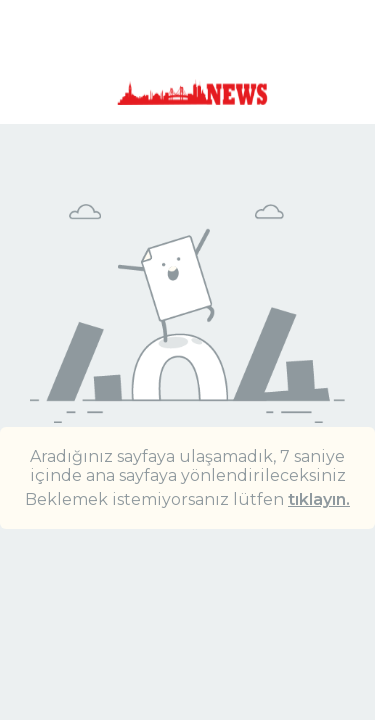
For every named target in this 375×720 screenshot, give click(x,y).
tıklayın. (319, 499)
